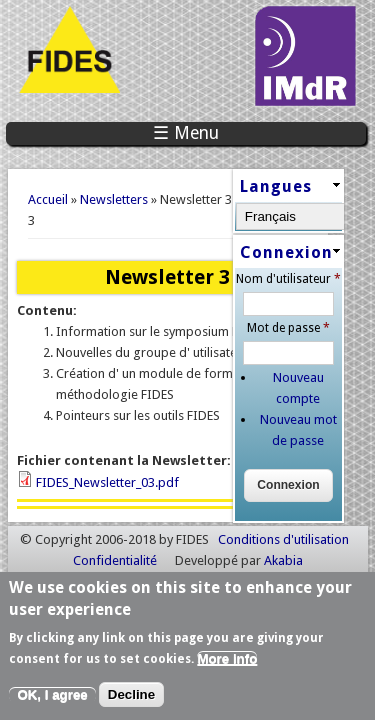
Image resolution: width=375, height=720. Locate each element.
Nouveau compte (306, 384)
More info (227, 661)
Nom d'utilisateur (295, 286)
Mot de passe (295, 335)
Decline (131, 698)
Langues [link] (267, 187)
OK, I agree (52, 698)
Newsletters (114, 199)
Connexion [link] (277, 258)
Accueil (48, 199)
